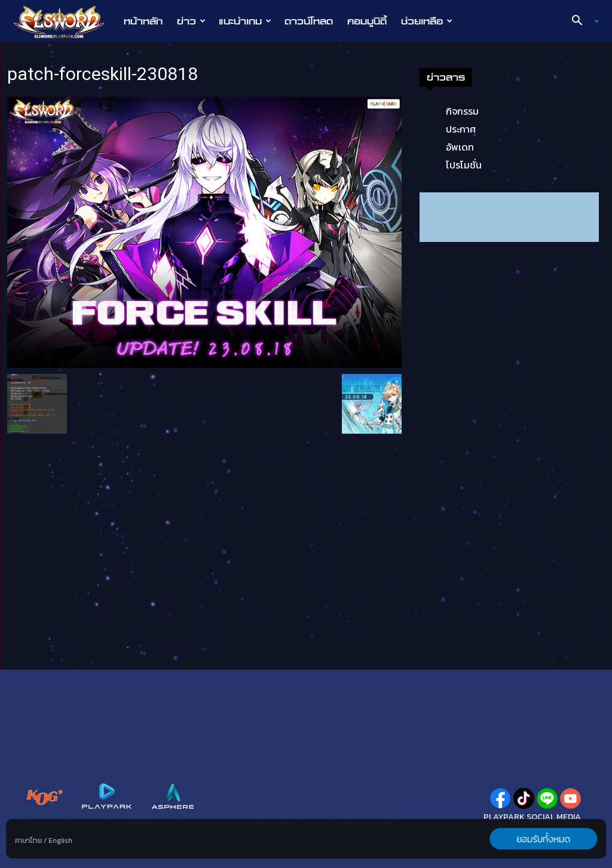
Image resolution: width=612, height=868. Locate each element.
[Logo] (65, 22)
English (60, 841)
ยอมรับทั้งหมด (543, 839)
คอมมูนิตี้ (367, 21)
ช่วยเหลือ (427, 21)
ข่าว (191, 21)
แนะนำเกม (245, 21)
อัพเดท (460, 147)
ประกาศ (461, 129)
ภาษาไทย (28, 841)
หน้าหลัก (143, 21)
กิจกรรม (462, 111)
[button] (581, 22)
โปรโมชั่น (464, 165)
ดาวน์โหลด (309, 21)
